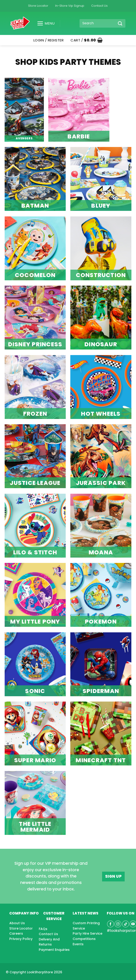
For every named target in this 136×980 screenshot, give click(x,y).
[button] (44, 23)
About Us (17, 923)
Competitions (84, 939)
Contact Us (99, 6)
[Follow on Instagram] (118, 924)
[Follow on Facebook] (110, 924)
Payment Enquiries (54, 950)
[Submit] (120, 23)
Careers (16, 933)
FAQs (43, 929)
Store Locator (38, 6)
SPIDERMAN (101, 691)
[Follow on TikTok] (126, 924)
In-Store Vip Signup (70, 6)
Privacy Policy (21, 939)
